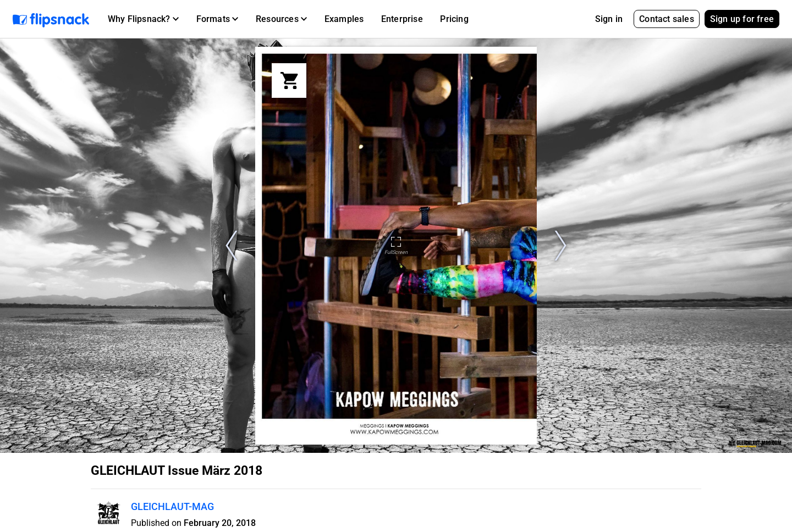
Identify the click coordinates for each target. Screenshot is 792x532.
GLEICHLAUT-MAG (172, 506)
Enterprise (402, 19)
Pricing (454, 19)
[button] (143, 19)
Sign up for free (742, 19)
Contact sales (667, 19)
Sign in (609, 19)
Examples (344, 19)
